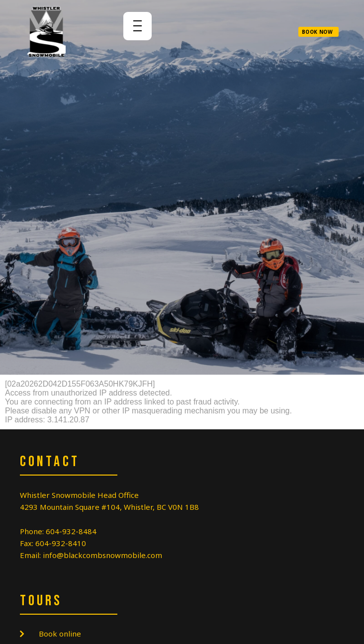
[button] (318, 32)
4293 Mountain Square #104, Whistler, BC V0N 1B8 (109, 507)
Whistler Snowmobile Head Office (79, 495)
